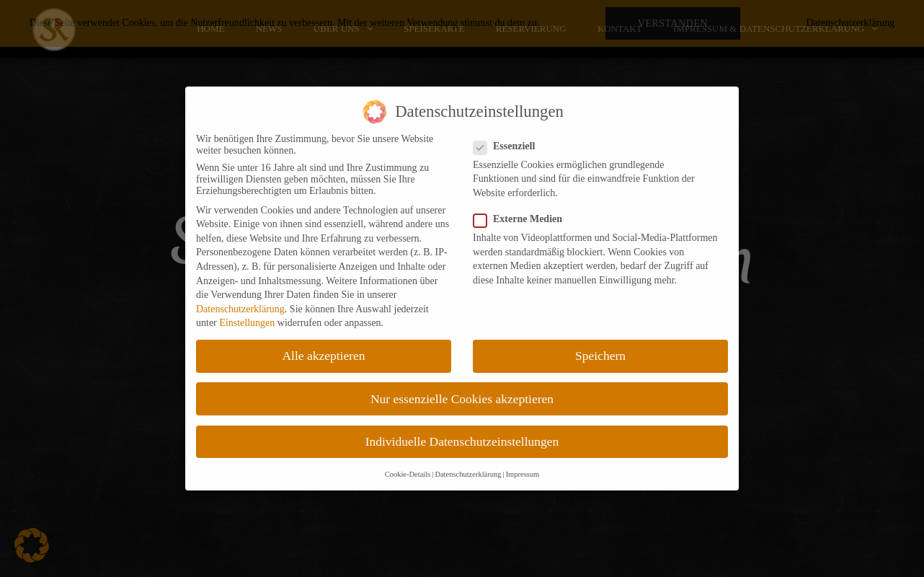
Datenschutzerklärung (240, 309)
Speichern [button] (600, 356)
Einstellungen (247, 323)
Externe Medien (522, 219)
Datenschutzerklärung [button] (468, 474)
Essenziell (508, 146)
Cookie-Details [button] (408, 474)
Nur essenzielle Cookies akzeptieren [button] (462, 399)
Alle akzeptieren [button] (323, 356)
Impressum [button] (523, 474)
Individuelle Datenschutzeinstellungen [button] (462, 441)
